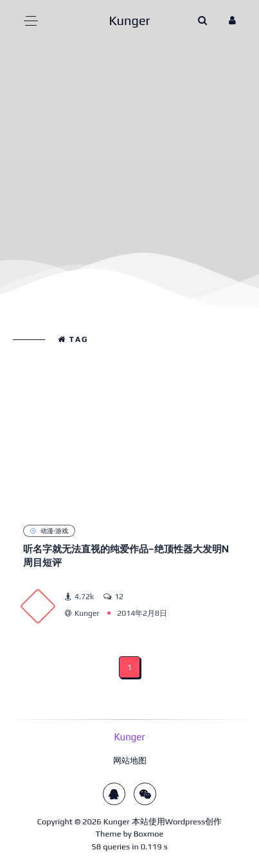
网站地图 (130, 761)
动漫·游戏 (49, 531)
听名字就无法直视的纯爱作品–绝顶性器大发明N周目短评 (126, 556)
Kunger (117, 821)
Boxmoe (149, 834)
